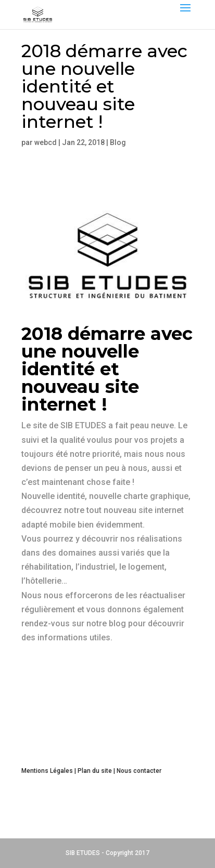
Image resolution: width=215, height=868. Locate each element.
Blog (118, 142)
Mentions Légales (47, 771)
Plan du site (95, 771)
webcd (46, 142)
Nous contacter (139, 771)
